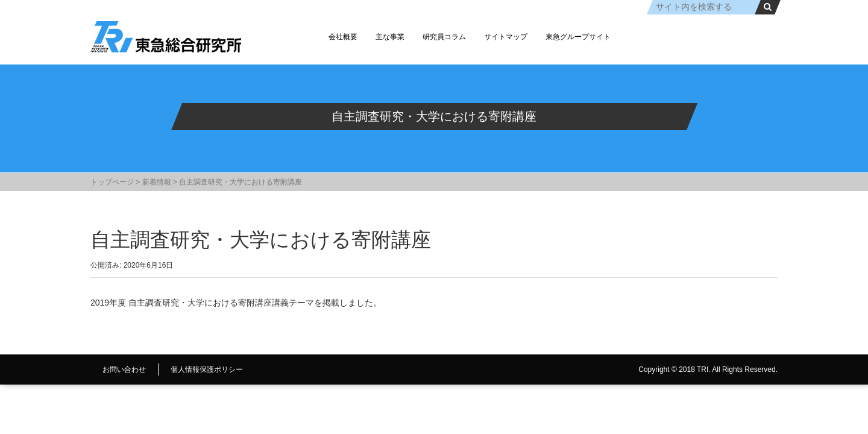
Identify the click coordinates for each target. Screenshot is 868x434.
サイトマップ (506, 37)
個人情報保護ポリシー (207, 370)
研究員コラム (444, 37)
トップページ (112, 182)
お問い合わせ (124, 370)
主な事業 (390, 37)
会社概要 (343, 37)
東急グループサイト (578, 37)
